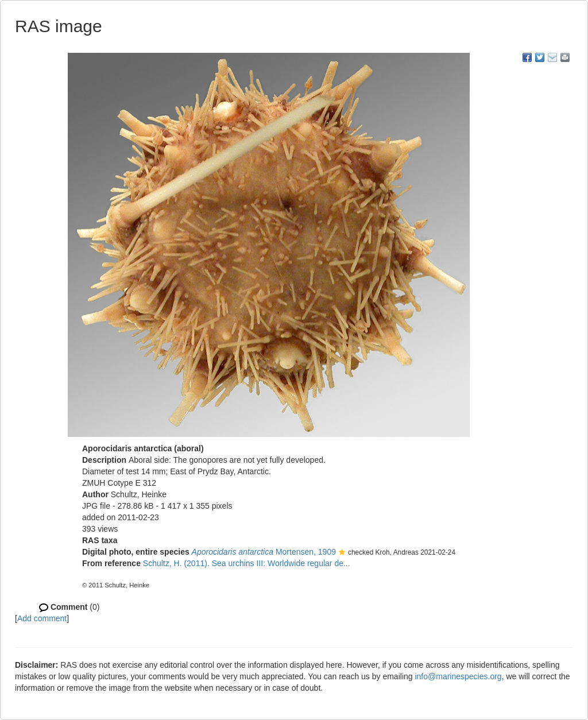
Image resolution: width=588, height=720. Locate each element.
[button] (342, 553)
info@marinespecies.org (458, 676)
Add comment (42, 618)
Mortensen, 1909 (264, 552)
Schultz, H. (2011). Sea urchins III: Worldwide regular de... (247, 563)
